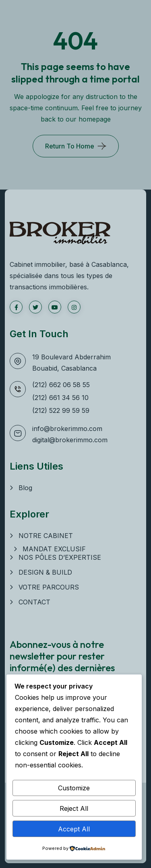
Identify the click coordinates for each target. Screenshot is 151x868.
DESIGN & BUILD (45, 572)
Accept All (74, 829)
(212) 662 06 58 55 (61, 385)
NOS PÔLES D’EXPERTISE (60, 557)
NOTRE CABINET (46, 536)
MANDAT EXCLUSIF (54, 549)
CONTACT (34, 602)
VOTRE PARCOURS (49, 587)
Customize (74, 788)
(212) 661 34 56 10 (60, 398)
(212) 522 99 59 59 (61, 410)
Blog (25, 488)
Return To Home (70, 146)
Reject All (74, 808)
